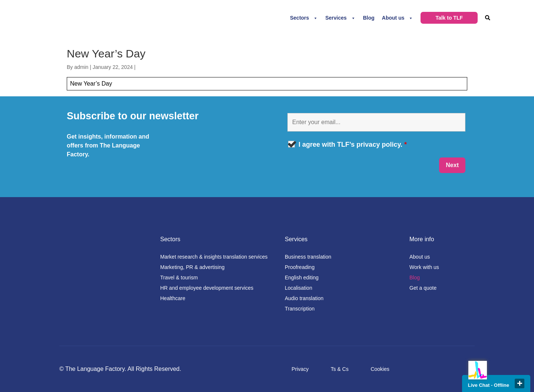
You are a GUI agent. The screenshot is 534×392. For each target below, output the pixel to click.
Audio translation (304, 298)
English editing (302, 278)
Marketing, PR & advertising (192, 267)
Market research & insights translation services (214, 257)
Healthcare (173, 298)
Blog (369, 18)
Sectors (299, 18)
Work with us (424, 267)
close (520, 383)
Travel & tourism (179, 278)
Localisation (299, 288)
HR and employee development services (207, 288)
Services (336, 18)
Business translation (308, 257)
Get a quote (423, 288)
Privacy (300, 369)
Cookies (380, 369)
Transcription (300, 309)
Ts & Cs (340, 369)
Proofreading (300, 267)
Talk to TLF (449, 18)
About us (393, 18)
